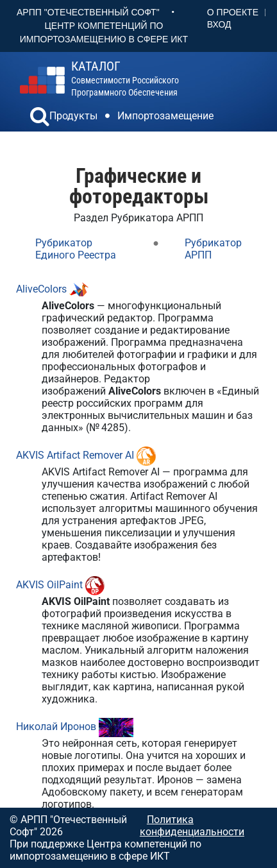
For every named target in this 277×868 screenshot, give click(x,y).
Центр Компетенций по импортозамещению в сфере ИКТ (104, 32)
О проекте (233, 12)
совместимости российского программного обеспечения (125, 79)
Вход (219, 24)
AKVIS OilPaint (49, 585)
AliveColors (41, 289)
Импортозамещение (165, 116)
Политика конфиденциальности (192, 826)
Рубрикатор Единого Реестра (76, 249)
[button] (40, 118)
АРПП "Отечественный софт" (88, 12)
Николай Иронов (56, 727)
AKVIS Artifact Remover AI (75, 455)
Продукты (73, 116)
